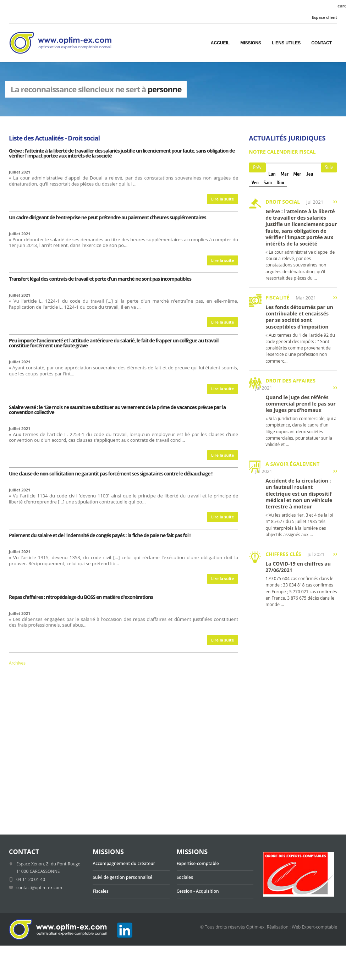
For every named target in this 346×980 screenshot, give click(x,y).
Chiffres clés (283, 554)
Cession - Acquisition (198, 891)
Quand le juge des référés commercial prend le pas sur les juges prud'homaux (301, 404)
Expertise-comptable (198, 863)
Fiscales (101, 891)
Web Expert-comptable (314, 927)
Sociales (185, 877)
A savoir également (292, 464)
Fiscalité (277, 298)
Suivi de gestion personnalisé (122, 877)
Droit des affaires (290, 381)
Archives (17, 663)
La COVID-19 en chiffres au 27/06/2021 (298, 567)
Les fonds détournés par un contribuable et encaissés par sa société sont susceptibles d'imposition (299, 317)
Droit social (283, 202)
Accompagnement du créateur (124, 863)
